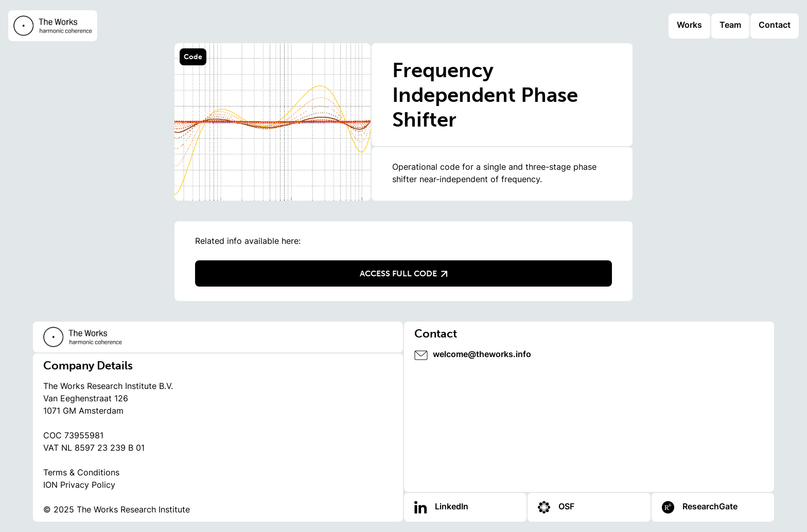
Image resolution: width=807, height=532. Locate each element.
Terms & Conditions (81, 473)
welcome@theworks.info (482, 355)
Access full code (403, 273)
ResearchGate (710, 507)
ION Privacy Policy (79, 486)
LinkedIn (452, 507)
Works (689, 26)
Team (730, 26)
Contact (775, 26)
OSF (566, 507)
